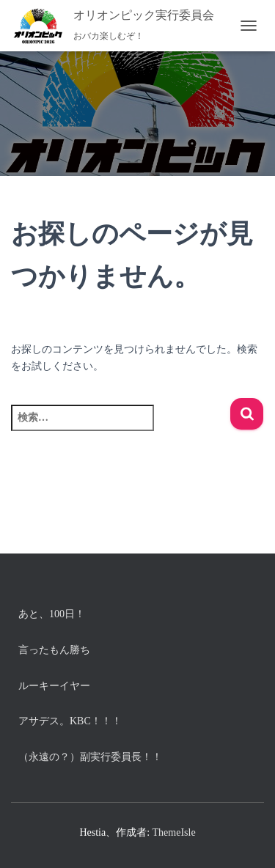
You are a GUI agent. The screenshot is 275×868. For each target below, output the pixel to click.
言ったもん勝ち (54, 650)
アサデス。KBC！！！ (70, 721)
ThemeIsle (174, 832)
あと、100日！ (52, 614)
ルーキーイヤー (54, 686)
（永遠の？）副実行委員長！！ (90, 757)
